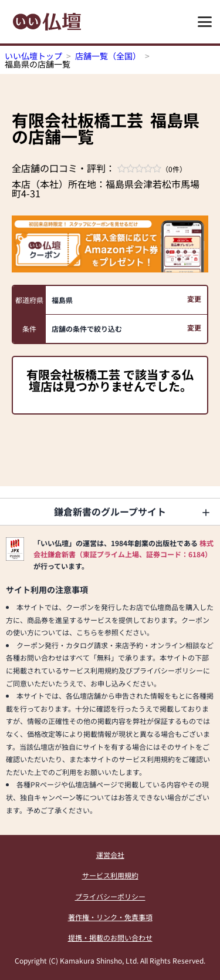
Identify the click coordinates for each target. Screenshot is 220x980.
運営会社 (110, 855)
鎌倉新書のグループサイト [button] (110, 511)
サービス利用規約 (110, 875)
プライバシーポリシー (110, 896)
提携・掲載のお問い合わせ (110, 937)
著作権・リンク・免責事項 (110, 917)
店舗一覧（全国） (108, 56)
